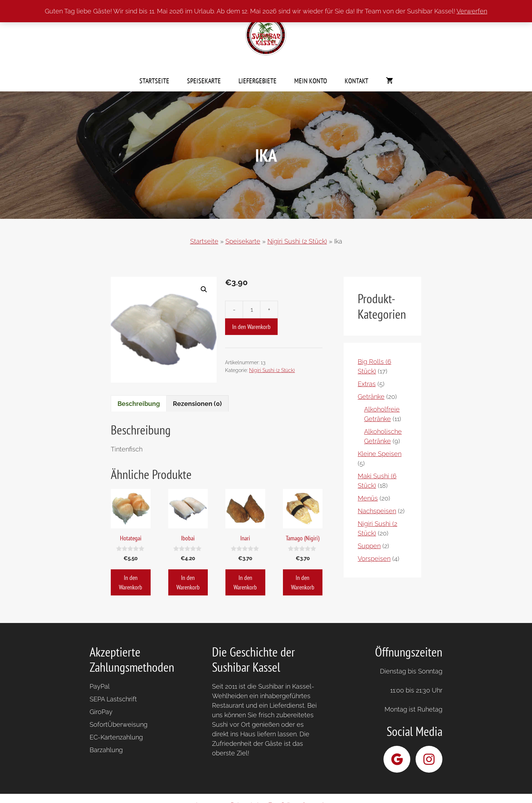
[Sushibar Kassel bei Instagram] (429, 759)
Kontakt (356, 81)
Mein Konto (311, 81)
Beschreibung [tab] (139, 404)
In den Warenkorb (251, 327)
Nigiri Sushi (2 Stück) (297, 241)
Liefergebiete (258, 81)
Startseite (154, 81)
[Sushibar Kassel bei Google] (397, 759)
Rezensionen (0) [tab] (197, 404)
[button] (204, 289)
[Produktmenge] (252, 310)
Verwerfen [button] (472, 11)
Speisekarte (204, 81)
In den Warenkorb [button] (131, 582)
